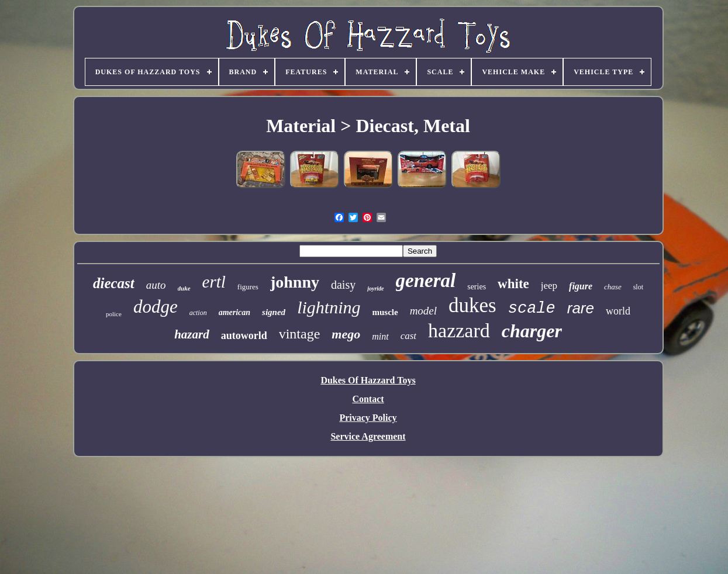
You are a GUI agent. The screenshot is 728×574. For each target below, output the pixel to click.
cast (408, 336)
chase (613, 287)
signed (274, 312)
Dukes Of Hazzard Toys (368, 380)
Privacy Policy (368, 418)
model (423, 311)
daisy (343, 285)
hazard (192, 334)
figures (248, 287)
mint (380, 336)
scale (532, 309)
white (513, 284)
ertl (214, 282)
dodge (156, 307)
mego (346, 334)
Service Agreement (368, 436)
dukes (472, 305)
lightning (329, 307)
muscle (385, 312)
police (114, 314)
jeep (549, 286)
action (198, 313)
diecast (114, 283)
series (477, 287)
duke (184, 288)
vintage (300, 334)
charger (532, 331)
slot (638, 287)
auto (156, 285)
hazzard (459, 331)
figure (581, 286)
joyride (375, 288)
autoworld (244, 336)
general (426, 281)
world (618, 311)
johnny (295, 282)
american (234, 312)
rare (581, 308)
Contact (368, 399)
